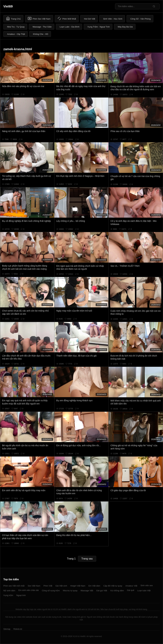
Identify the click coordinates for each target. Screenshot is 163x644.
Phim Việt (48, 586)
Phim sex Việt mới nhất (14, 586)
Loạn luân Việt (144, 591)
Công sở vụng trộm (51, 591)
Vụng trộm (8, 595)
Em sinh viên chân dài (29, 590)
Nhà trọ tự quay (70, 591)
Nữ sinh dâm (9, 591)
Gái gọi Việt (102, 591)
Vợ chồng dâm (117, 591)
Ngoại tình (21, 595)
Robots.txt (18, 629)
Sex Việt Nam (34, 586)
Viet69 (8, 6)
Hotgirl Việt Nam (78, 586)
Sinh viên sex (147, 585)
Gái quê (131, 590)
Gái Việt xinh (61, 586)
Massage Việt (87, 591)
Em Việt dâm (94, 586)
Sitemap (7, 629)
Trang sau (87, 559)
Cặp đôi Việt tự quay (113, 586)
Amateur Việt (131, 586)
